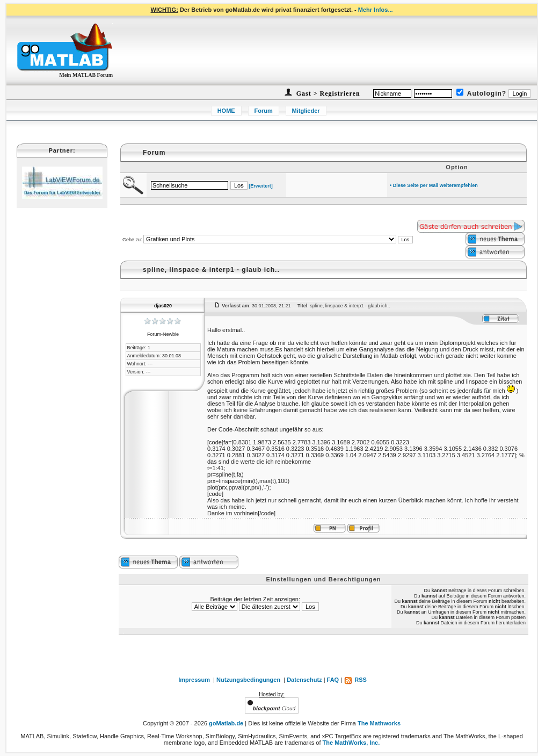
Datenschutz (304, 680)
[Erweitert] (261, 186)
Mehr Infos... (376, 10)
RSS (355, 680)
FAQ (333, 680)
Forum (264, 111)
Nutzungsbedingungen (248, 680)
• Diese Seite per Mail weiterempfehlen (434, 185)
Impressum (194, 680)
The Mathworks (379, 723)
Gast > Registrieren (327, 93)
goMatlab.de (226, 723)
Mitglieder (306, 111)
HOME (226, 111)
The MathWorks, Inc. (351, 743)
